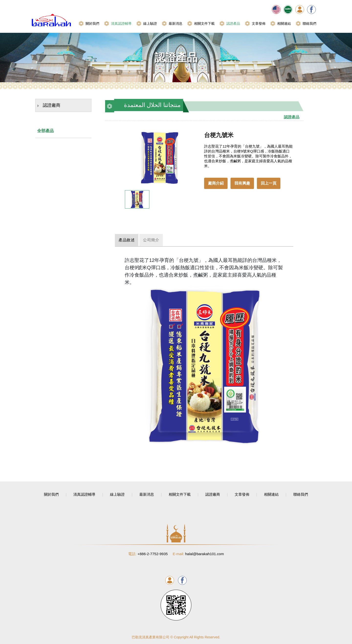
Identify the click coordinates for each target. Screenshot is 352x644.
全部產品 (45, 131)
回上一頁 (269, 183)
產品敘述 (130, 240)
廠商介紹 (216, 183)
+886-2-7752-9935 (148, 554)
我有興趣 (242, 183)
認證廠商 (49, 106)
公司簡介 (161, 240)
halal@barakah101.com (198, 554)
